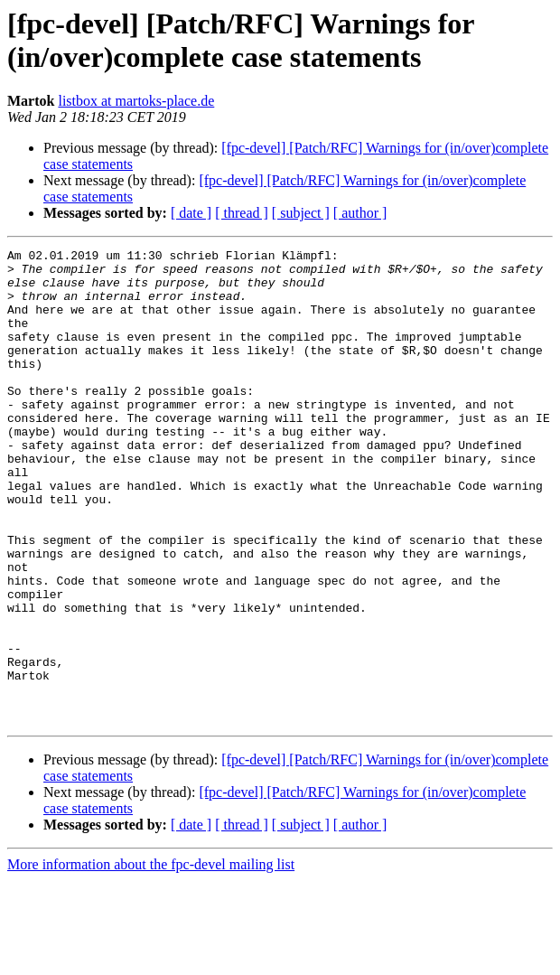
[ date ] (191, 213)
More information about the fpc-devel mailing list (151, 959)
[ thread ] (242, 213)
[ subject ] (301, 213)
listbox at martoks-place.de (136, 101)
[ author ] (360, 213)
